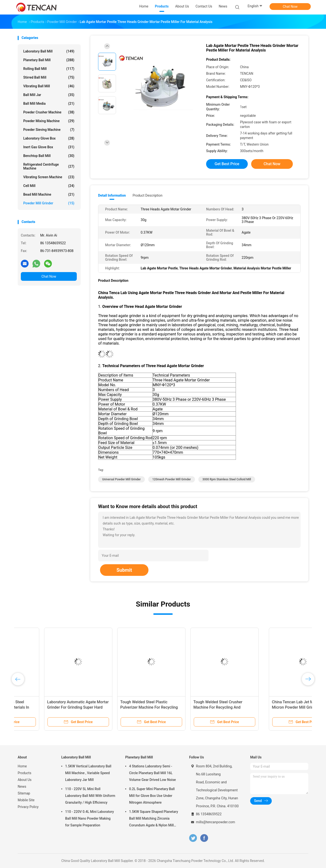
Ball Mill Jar (49, 95)
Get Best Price (227, 164)
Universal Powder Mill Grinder (121, 479)
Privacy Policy (28, 807)
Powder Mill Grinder (49, 203)
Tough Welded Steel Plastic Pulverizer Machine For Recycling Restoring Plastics (196, 707)
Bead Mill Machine (49, 194)
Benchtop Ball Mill (49, 156)
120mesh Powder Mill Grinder (172, 479)
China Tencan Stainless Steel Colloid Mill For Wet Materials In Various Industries (48, 707)
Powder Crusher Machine (49, 112)
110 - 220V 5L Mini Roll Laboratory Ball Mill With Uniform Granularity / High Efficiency (90, 796)
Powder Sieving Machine (49, 130)
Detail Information (112, 195)
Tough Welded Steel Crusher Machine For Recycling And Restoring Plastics (265, 707)
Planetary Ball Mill (49, 60)
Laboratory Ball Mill (49, 51)
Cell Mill (49, 186)
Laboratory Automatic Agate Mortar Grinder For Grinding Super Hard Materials (125, 707)
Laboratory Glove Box (49, 138)
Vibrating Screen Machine (49, 177)
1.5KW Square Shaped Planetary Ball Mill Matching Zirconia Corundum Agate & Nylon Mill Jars (154, 819)
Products (24, 773)
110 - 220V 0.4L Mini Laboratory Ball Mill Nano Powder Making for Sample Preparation (89, 818)
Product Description (147, 195)
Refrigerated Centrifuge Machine (49, 166)
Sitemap (24, 793)
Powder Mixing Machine (49, 121)
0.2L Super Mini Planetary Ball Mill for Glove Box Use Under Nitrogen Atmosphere (152, 796)
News (22, 786)
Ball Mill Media (49, 104)
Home (22, 766)
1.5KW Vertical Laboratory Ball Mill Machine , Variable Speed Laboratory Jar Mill (88, 773)
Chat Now (290, 7)
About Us (25, 780)
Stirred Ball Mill (49, 77)
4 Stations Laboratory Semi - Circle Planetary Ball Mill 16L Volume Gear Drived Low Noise (152, 773)
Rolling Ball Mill (49, 69)
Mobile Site (26, 800)
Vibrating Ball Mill (49, 86)
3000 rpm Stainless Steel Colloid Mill (227, 479)
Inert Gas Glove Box (49, 147)
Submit (124, 570)
